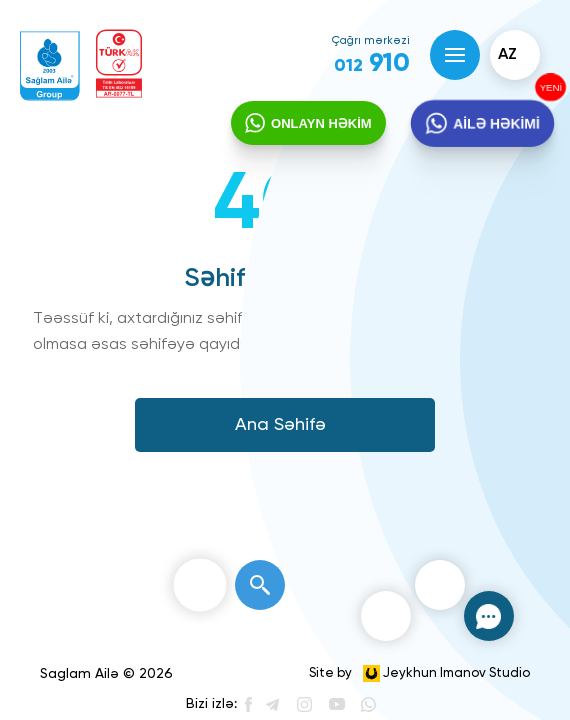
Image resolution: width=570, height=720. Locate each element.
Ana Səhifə (280, 425)
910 (372, 64)
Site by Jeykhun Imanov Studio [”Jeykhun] (419, 673)
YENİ (549, 87)
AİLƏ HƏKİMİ (495, 124)
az (507, 55)
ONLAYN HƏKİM (321, 123)
